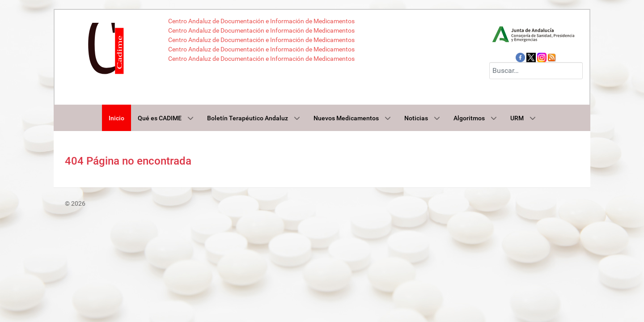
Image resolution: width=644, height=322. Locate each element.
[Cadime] (108, 46)
